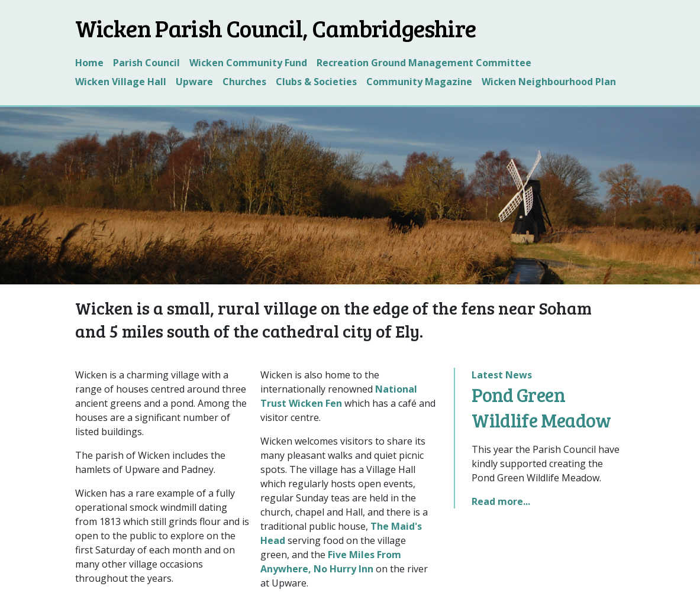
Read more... (501, 501)
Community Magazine (419, 82)
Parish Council (146, 63)
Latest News (502, 375)
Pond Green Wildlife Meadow (541, 407)
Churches (244, 82)
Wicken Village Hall (121, 82)
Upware (194, 82)
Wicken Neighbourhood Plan (549, 82)
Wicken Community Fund (248, 63)
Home (89, 63)
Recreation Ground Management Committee (424, 63)
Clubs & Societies (316, 82)
